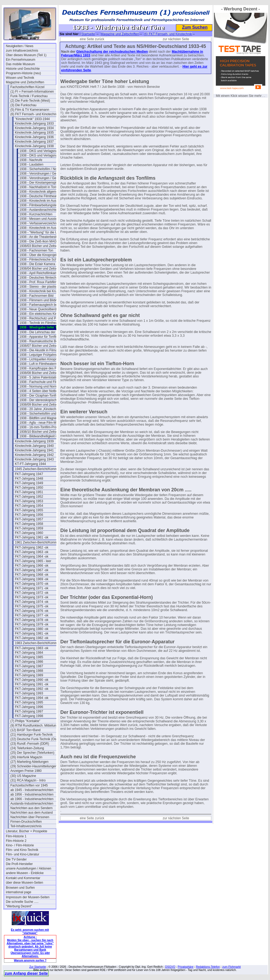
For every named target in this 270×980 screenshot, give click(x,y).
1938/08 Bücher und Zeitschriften (43, 373)
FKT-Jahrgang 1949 (29, 483)
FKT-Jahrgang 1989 (29, 675)
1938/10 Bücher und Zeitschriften (43, 432)
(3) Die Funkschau (23, 105)
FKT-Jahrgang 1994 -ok (32, 698)
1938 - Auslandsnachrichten (39, 210)
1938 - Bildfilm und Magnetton (41, 418)
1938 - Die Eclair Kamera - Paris (42, 264)
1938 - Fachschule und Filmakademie (44, 382)
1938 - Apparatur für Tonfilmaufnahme (44, 337)
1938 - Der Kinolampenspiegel (41, 183)
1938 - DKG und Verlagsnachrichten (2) (44, 155)
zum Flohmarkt (231, 967)
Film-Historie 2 (16, 841)
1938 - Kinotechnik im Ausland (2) (43, 228)
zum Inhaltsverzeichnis (22, 51)
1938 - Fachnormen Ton (36, 250)
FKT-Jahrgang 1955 (29, 510)
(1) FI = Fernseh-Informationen (32, 92)
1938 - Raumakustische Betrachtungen (44, 341)
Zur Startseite (38, 967)
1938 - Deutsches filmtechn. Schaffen (44, 278)
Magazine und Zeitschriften (25, 82)
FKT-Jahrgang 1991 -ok (32, 684)
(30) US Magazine (23, 776)
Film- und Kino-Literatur (22, 854)
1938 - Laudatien (31, 164)
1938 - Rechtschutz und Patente (42, 318)
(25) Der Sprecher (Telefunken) (32, 753)
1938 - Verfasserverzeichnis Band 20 (44, 223)
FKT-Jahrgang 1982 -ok (32, 638)
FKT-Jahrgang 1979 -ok (32, 624)
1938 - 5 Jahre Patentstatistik (40, 377)
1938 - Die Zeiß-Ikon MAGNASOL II (44, 241)
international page (18, 892)
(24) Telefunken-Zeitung (27, 748)
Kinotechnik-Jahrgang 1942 (34, 455)
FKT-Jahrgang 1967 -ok (32, 570)
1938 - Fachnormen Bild (36, 296)
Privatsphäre (186, 967)
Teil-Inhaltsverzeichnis (26, 826)
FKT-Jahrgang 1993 (29, 693)
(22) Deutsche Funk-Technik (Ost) (34, 739)
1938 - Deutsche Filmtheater (39, 196)
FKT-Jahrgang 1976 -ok (32, 611)
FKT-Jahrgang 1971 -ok (32, 588)
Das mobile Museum (20, 64)
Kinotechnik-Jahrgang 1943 (34, 459)
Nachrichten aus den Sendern (31, 808)
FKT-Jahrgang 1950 (29, 488)
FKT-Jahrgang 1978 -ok (32, 620)
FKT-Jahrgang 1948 (29, 479)
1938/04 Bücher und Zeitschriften (43, 269)
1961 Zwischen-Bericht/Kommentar (40, 542)
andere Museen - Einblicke (25, 873)
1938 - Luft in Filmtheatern (38, 364)
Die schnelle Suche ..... (22, 902)
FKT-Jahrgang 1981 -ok (32, 633)
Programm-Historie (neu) (23, 73)
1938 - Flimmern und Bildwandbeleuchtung (44, 300)
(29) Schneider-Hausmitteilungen (34, 766)
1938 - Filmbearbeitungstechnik (42, 205)
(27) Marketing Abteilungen (29, 762)
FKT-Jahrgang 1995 (29, 702)
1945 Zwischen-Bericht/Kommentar (40, 469)
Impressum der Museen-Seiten (28, 897)
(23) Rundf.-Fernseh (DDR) (30, 744)
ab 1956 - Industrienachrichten (32, 794)
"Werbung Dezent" (19, 906)
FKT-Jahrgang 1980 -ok (32, 629)
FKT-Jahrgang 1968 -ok (32, 575)
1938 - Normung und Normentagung (44, 386)
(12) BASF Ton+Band (26, 730)
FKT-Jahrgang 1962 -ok (32, 547)
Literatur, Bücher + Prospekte (27, 831)
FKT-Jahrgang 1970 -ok (32, 584)
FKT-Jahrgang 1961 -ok (32, 537)
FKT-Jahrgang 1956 (29, 515)
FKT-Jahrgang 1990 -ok (32, 680)
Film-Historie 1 (16, 836)
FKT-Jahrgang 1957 (29, 519)
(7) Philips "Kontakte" (25, 721)
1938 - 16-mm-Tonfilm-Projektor (42, 427)
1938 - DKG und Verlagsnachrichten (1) (44, 151)
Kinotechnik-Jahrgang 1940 (34, 446)
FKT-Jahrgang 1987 (29, 666)
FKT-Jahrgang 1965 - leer (33, 561)
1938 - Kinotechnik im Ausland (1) (43, 201)
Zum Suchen (195, 27)
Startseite (88, 34)
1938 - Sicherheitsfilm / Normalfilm (44, 169)
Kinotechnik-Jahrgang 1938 (34, 146)
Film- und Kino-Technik (22, 850)
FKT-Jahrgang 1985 (29, 657)
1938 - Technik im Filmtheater (40, 323)
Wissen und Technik (20, 78)
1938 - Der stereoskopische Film (42, 400)
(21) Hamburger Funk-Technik (31, 735)
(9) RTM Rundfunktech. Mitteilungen (35, 726)
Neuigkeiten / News (20, 46)
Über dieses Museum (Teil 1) (26, 55)
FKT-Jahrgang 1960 (29, 533)
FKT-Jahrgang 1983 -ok (32, 648)
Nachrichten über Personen (30, 817)
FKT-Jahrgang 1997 (29, 711)
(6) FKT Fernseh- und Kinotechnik (34, 114)
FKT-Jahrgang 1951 (29, 492)
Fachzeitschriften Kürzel (27, 87)
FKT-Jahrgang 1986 (29, 662)
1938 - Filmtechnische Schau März (44, 260)
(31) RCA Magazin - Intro (28, 780)
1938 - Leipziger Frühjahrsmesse (43, 355)
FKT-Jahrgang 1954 (29, 506)
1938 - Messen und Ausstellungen (43, 219)
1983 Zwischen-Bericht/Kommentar (40, 643)
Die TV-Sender (16, 859)
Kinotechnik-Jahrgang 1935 (34, 133)
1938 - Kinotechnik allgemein (40, 192)
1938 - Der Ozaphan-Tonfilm (39, 396)
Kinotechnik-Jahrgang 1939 (34, 441)
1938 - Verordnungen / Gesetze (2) (44, 178)
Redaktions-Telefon (208, 967)
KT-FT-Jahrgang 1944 (30, 464)
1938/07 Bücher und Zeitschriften (43, 346)
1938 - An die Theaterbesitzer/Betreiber (44, 237)
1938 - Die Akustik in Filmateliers (43, 350)
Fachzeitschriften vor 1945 (29, 785)
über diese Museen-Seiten (24, 883)
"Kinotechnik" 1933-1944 (32, 119)
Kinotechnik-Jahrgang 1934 (34, 128)
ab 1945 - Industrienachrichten (32, 790)
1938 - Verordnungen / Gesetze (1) (44, 174)
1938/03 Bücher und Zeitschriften (43, 246)
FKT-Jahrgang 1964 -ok (32, 557)
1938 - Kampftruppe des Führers (42, 368)
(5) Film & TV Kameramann (30, 110)
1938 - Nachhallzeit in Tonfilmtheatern (44, 187)
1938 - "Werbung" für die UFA (40, 232)
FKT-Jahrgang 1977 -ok (32, 615)
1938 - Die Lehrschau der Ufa (40, 332)
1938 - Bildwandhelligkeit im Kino (43, 436)
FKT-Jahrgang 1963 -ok (32, 552)
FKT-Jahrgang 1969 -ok (32, 579)
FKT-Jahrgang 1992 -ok (32, 689)
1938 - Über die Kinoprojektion (41, 255)
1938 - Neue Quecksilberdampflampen (44, 309)
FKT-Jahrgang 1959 (29, 528)
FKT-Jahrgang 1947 (29, 474)
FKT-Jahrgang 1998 (29, 716)
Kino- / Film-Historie (20, 845)
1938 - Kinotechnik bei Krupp (40, 291)
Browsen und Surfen (20, 888)
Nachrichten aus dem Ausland (31, 813)
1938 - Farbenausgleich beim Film (43, 305)
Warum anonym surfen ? (30, 960)
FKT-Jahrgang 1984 (29, 653)
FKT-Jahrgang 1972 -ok (32, 593)
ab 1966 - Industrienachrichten (32, 799)
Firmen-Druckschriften (26, 822)
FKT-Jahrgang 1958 (29, 524)
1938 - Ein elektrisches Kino (39, 314)
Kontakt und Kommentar (23, 878)
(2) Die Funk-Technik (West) (30, 101)
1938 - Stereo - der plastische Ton (43, 287)
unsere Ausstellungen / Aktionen (29, 868)
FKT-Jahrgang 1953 (29, 501)
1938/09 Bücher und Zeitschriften (43, 405)
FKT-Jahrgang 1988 (29, 671)
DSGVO (170, 967)
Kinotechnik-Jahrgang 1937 (34, 142)
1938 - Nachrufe (31, 160)
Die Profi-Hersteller (19, 864)
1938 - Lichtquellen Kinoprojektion (43, 359)
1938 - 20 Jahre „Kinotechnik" (40, 409)
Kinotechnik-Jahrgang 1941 (34, 450)
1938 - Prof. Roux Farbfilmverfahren (44, 282)
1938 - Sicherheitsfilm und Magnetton (44, 414)
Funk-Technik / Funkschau (29, 96)
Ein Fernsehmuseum (21, 60)
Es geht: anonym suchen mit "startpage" (30, 931)
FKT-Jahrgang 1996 (29, 707)
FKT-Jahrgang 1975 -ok (32, 606)
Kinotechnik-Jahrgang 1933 (34, 123)
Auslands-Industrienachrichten (32, 804)
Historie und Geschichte (23, 69)
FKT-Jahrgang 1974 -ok (32, 602)
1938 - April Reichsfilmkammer (41, 273)
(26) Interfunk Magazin (26, 757)
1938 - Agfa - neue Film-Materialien (44, 423)
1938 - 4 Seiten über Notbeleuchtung (44, 391)
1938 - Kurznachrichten (36, 214)
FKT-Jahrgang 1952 (29, 497)
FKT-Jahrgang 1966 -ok (32, 566)
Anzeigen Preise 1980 (26, 771)
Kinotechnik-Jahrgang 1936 (34, 137)
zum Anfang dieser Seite (26, 973)
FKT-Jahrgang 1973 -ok (32, 597)
